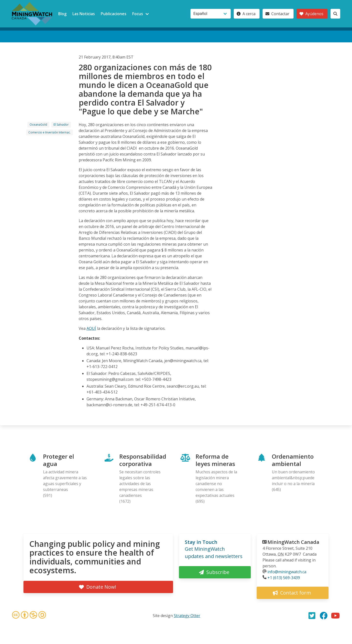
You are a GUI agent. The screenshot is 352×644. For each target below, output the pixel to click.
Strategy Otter (187, 616)
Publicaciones (114, 14)
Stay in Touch (201, 542)
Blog (62, 14)
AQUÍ (91, 328)
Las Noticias (84, 14)
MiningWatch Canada (293, 542)
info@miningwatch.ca (287, 572)
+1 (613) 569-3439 (284, 578)
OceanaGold (38, 125)
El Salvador (61, 125)
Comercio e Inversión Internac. (49, 132)
